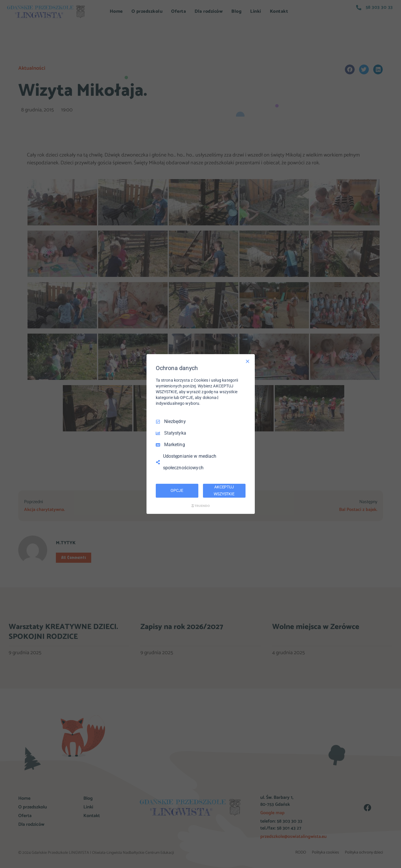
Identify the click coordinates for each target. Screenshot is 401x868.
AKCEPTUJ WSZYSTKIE (224, 490)
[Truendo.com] (201, 506)
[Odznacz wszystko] (248, 361)
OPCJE (177, 490)
